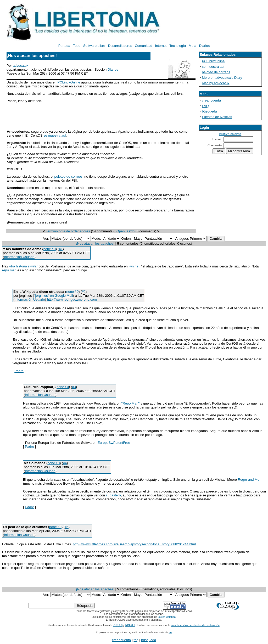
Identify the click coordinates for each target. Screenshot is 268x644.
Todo (77, 46)
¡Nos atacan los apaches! (95, 243)
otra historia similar (23, 266)
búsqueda (210, 111)
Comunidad (144, 46)
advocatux (21, 66)
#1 (61, 249)
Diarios (204, 46)
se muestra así (55, 135)
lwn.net (134, 266)
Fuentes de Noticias (217, 117)
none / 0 (50, 249)
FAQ (205, 106)
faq (136, 640)
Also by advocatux (216, 83)
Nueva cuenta (230, 134)
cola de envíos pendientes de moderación (195, 625)
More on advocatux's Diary (222, 78)
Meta (192, 46)
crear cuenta (211, 100)
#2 (83, 292)
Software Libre (94, 46)
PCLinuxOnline (69, 82)
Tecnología (178, 46)
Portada (64, 46)
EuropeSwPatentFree (114, 443)
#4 (65, 463)
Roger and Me (249, 480)
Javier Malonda (167, 617)
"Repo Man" (130, 403)
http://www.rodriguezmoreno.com (72, 299)
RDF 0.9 (130, 625)
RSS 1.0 (118, 625)
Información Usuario (19, 257)
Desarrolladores (120, 46)
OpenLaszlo (125, 231)
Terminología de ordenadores (68, 231)
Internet (161, 46)
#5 (66, 527)
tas (171, 632)
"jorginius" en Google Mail (54, 296)
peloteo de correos (68, 177)
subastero (113, 495)
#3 (74, 387)
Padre (19, 371)
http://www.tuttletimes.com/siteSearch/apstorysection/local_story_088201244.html (134, 544)
